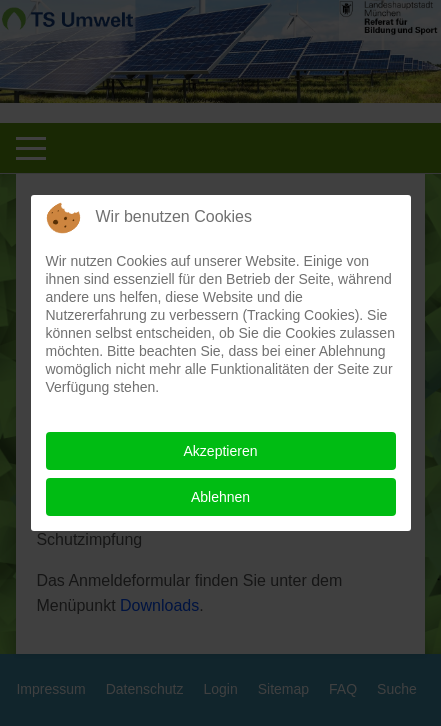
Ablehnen (220, 497)
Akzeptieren (221, 451)
